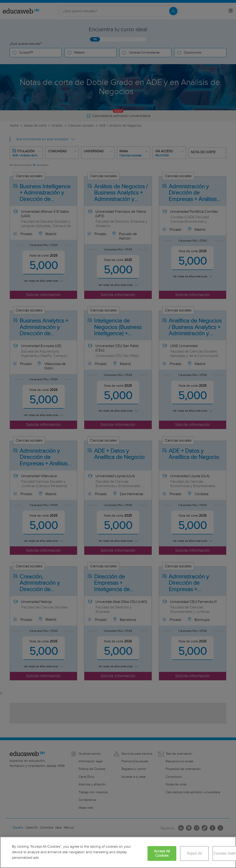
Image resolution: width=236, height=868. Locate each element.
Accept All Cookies (162, 853)
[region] (118, 852)
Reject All (194, 854)
